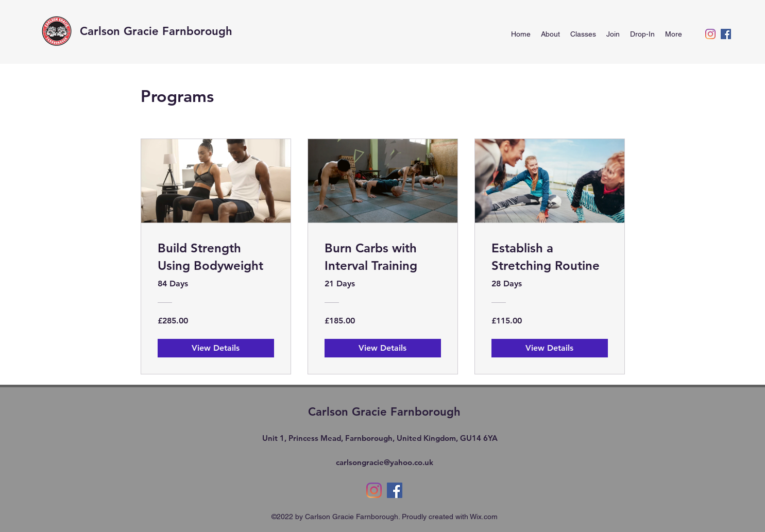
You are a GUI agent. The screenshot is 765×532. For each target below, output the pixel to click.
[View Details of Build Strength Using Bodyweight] (216, 348)
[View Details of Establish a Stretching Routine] (550, 348)
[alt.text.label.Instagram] (710, 34)
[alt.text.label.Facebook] (726, 34)
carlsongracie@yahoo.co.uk (385, 462)
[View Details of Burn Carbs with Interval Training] (383, 348)
